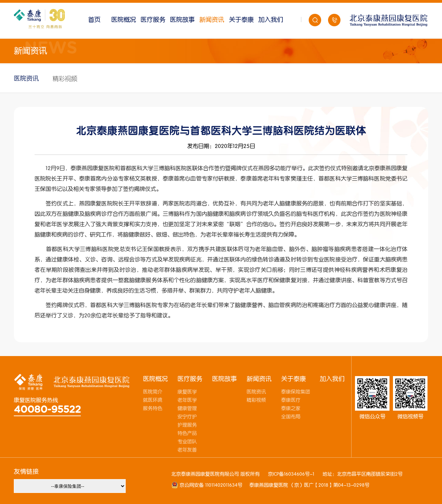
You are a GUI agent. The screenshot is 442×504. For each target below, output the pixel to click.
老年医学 (187, 400)
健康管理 (187, 409)
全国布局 (291, 417)
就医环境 (153, 400)
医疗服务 (153, 20)
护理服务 (187, 425)
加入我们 (271, 20)
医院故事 (182, 20)
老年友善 (187, 450)
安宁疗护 (187, 417)
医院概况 (124, 20)
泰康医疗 (291, 400)
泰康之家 (291, 409)
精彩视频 (65, 79)
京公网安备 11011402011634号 (210, 485)
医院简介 (153, 392)
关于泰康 (241, 20)
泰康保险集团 (296, 392)
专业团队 (187, 442)
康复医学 (187, 392)
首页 (94, 20)
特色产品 (187, 433)
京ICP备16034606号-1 (291, 474)
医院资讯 (26, 79)
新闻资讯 (212, 20)
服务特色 (153, 409)
